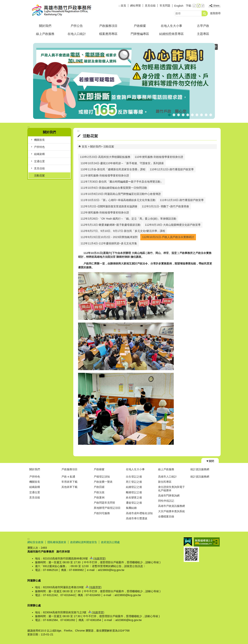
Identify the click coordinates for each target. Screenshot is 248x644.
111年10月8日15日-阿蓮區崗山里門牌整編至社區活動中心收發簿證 (121, 194)
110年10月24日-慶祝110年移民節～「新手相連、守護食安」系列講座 (122, 163)
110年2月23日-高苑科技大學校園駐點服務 (105, 157)
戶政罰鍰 (99, 487)
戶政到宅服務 (102, 513)
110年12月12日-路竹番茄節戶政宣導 (172, 169)
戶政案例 (99, 497)
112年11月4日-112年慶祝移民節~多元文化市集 (109, 243)
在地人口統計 (77, 34)
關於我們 (45, 26)
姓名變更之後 (134, 497)
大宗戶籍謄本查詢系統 (171, 511)
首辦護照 (197, 114)
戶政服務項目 (108, 26)
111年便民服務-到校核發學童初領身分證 (105, 175)
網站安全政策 (35, 542)
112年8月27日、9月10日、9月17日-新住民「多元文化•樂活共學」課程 (123, 231)
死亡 (183, 114)
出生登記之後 (134, 477)
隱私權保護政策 (57, 542)
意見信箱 (150, 6)
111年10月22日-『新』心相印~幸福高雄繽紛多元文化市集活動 (118, 200)
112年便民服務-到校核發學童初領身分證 (105, 212)
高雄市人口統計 (167, 477)
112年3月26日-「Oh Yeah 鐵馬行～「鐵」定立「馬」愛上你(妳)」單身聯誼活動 (128, 219)
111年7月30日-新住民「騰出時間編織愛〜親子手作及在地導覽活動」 (122, 182)
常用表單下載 (69, 482)
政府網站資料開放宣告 (84, 542)
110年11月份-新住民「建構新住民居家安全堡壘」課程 (113, 169)
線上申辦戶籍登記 (206, 114)
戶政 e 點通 (68, 477)
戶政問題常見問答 (104, 503)
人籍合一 (201, 114)
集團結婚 (131, 508)
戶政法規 (99, 492)
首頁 (123, 6)
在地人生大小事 (171, 26)
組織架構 (39, 154)
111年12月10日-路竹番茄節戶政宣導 (182, 200)
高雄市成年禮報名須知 (139, 513)
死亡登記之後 (134, 482)
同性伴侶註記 (166, 501)
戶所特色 (39, 147)
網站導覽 (135, 6)
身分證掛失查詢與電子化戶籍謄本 (171, 489)
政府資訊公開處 (110, 542)
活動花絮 (39, 175)
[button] (205, 13)
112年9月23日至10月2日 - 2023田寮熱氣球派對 (109, 237)
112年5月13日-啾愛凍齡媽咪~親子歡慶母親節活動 (111, 225)
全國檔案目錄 (166, 516)
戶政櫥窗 (140, 26)
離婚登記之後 (134, 492)
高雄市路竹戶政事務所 (60, 10)
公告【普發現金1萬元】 (179, 114)
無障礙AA (207, 542)
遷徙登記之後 (134, 503)
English (179, 6)
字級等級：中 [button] (199, 6)
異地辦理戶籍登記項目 (107, 508)
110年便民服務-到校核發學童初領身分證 (159, 157)
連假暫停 (192, 114)
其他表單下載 (69, 487)
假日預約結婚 (188, 114)
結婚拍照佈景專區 (171, 34)
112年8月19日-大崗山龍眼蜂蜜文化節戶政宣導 (173, 225)
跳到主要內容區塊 (2, 2)
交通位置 (39, 161)
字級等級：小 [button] (194, 6)
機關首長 (39, 140)
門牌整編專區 (140, 34)
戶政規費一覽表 (103, 482)
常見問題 (165, 6)
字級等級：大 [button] (203, 6)
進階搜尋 (215, 13)
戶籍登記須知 (102, 477)
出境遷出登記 (174, 114)
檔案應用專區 (108, 34)
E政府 (188, 542)
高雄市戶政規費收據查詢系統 (211, 114)
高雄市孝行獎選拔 (137, 518)
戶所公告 (77, 26)
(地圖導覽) (100, 558)
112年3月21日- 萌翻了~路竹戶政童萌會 (165, 206)
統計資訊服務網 (200, 469)
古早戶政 (203, 26)
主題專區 (203, 34)
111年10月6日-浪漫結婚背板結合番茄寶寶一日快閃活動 (114, 188)
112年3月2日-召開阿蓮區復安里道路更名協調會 (109, 206)
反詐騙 (169, 114)
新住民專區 (165, 482)
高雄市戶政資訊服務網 (171, 506)
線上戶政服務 (45, 34)
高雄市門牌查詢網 (169, 496)
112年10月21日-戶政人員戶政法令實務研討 (168, 237)
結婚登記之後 (134, 487)
